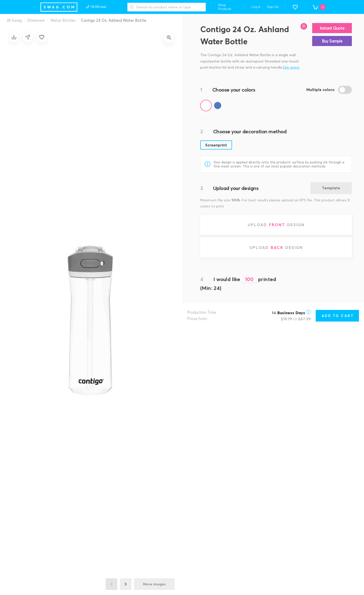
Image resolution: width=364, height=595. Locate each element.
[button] (295, 7)
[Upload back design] (276, 247)
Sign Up (273, 7)
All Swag (14, 20)
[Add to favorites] (42, 37)
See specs (291, 67)
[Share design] (28, 37)
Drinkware (36, 20)
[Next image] (126, 584)
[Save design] (14, 37)
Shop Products (225, 7)
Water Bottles (63, 20)
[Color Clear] (206, 105)
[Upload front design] (276, 225)
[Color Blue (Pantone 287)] (218, 105)
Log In (256, 7)
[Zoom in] (169, 38)
